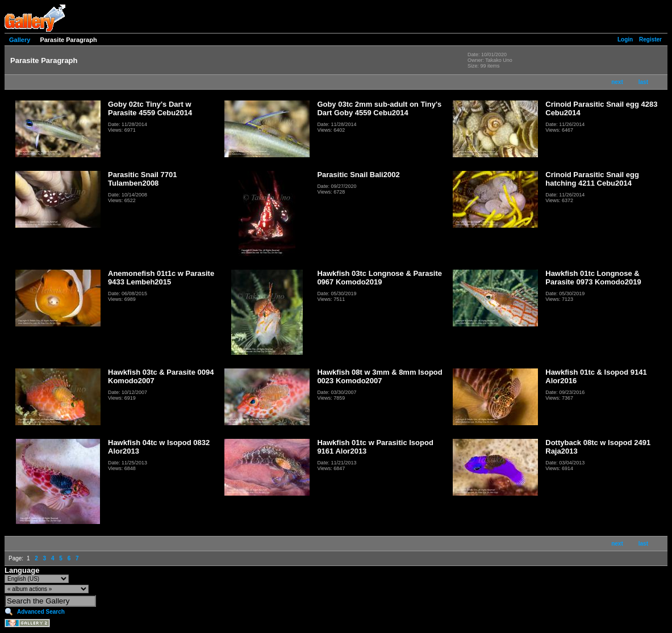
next (617, 82)
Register (650, 39)
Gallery (20, 40)
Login (625, 39)
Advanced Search (41, 612)
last (643, 82)
